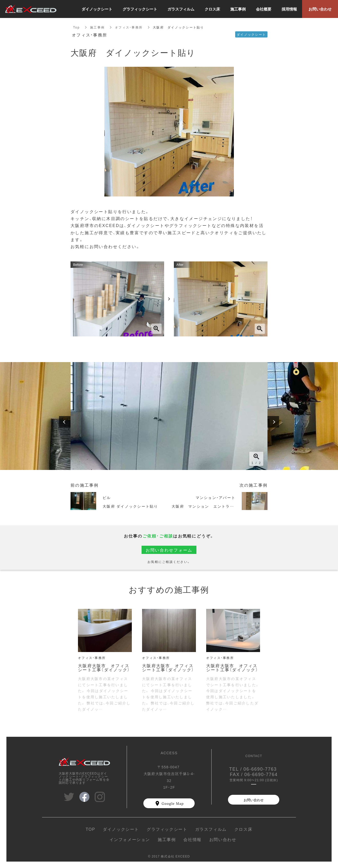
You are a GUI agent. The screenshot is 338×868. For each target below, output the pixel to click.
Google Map (173, 803)
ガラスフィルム (211, 829)
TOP (90, 829)
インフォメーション (130, 839)
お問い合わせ (254, 800)
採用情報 (289, 9)
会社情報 (192, 839)
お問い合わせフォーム (169, 550)
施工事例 (97, 27)
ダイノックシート (121, 829)
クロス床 (243, 829)
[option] (169, 416)
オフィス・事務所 (129, 27)
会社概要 (264, 9)
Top (76, 27)
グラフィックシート (167, 829)
